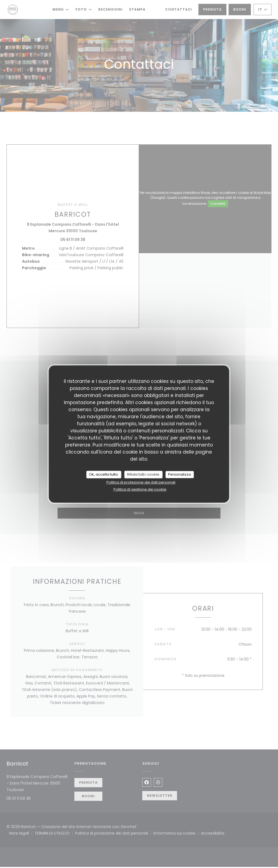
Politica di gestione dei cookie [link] (140, 489)
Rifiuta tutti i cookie (143, 474)
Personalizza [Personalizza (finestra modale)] (179, 474)
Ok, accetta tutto (104, 474)
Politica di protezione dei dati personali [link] (141, 482)
